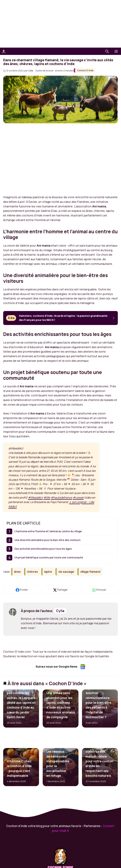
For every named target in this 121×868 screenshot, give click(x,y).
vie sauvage (66, 572)
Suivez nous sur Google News (61, 667)
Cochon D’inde (85, 70)
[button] (107, 51)
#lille (47, 497)
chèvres (32, 572)
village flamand (90, 572)
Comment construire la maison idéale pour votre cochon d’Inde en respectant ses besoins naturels (100, 761)
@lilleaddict (16, 448)
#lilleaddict (35, 497)
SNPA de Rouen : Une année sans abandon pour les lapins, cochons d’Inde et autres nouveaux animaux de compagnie (60, 703)
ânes (17, 572)
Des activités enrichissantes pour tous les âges (43, 549)
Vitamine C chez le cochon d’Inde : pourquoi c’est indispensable (19, 768)
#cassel (78, 497)
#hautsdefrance (61, 497)
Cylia (60, 611)
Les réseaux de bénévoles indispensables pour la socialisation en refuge (58, 764)
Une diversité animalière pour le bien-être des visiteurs (48, 540)
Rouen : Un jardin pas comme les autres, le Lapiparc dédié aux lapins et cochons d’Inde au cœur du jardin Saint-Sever (21, 703)
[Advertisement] (60, 24)
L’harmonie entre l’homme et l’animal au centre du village (48, 531)
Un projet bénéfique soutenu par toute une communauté (49, 557)
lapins (48, 572)
